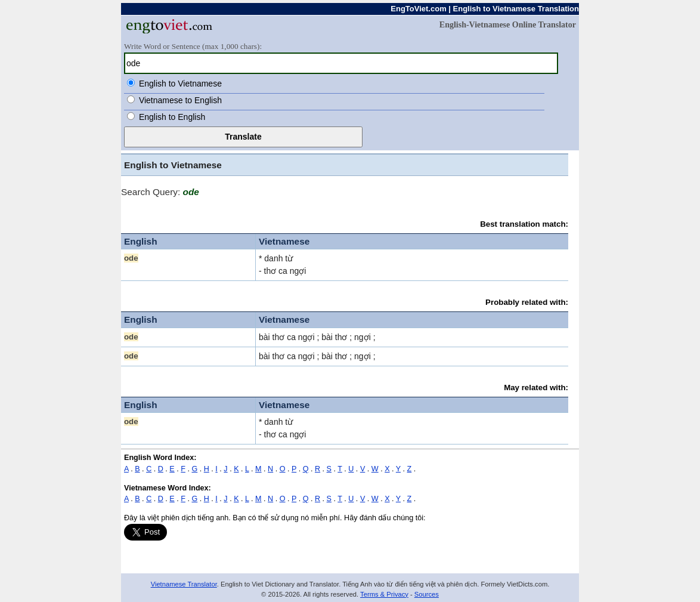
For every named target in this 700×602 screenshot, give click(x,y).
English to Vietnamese (180, 84)
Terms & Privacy (384, 594)
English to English (172, 117)
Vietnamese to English (180, 100)
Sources (427, 594)
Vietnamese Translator (184, 584)
